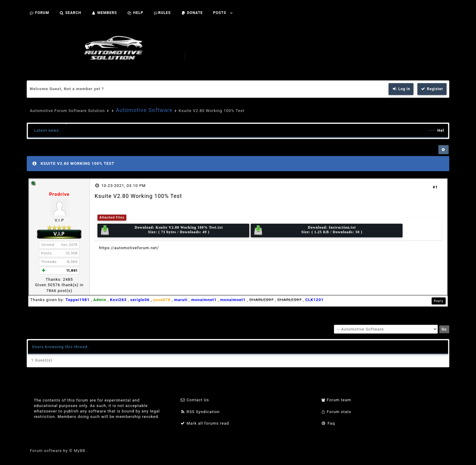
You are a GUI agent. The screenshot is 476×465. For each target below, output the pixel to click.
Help (135, 13)
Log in (401, 89)
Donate (192, 13)
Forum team (336, 400)
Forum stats (336, 412)
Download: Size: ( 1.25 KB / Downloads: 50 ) (308, 231)
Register (432, 89)
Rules (162, 13)
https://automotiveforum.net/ (129, 248)
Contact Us (195, 400)
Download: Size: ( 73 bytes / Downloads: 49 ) (161, 231)
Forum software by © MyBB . (59, 451)
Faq (328, 423)
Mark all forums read (205, 423)
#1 (435, 187)
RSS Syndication (200, 412)
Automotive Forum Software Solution (67, 111)
